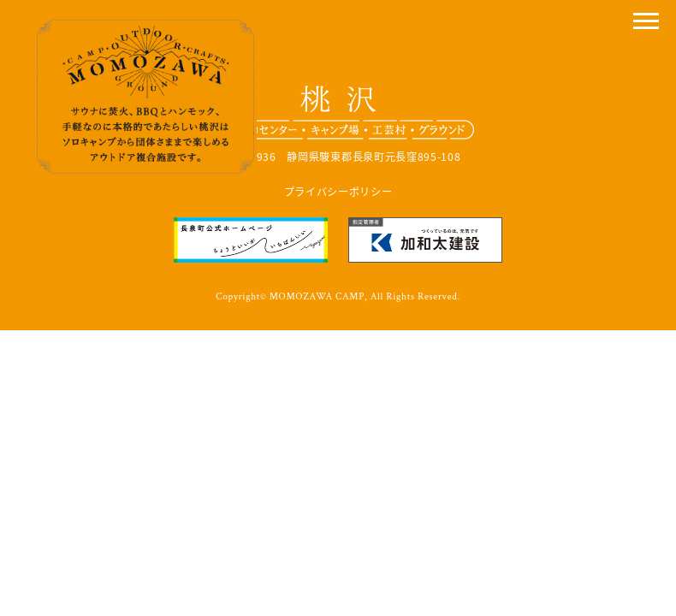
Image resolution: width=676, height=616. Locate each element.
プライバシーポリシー (338, 192)
